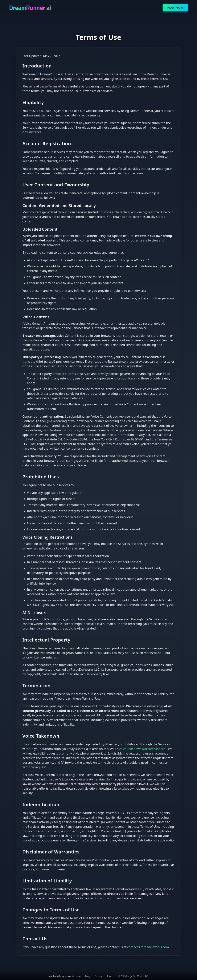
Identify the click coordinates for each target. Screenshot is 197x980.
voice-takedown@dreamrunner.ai (143, 749)
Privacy (98, 976)
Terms (110, 976)
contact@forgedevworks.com (148, 947)
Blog (88, 976)
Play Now (175, 8)
